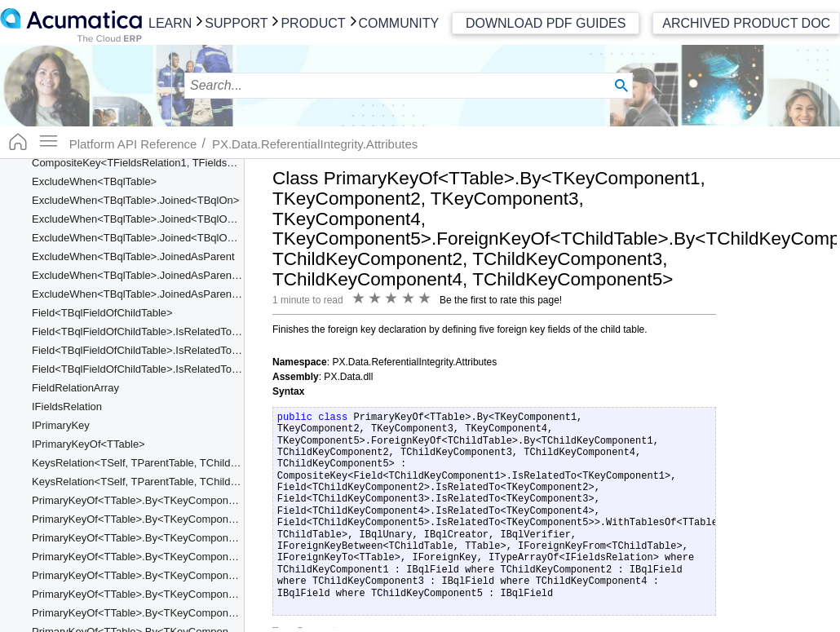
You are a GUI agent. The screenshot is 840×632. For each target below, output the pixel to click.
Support (236, 23)
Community (399, 23)
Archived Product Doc (746, 23)
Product (313, 23)
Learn (170, 23)
